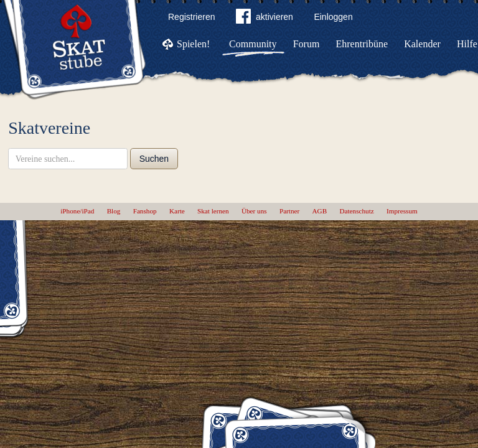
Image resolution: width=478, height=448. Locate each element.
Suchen (154, 159)
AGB (320, 211)
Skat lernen (213, 211)
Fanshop (145, 211)
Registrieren (191, 17)
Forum (307, 44)
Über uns (254, 211)
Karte (177, 211)
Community (253, 44)
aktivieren (265, 19)
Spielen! (193, 44)
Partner (289, 211)
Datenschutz (356, 211)
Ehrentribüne (362, 44)
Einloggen (333, 17)
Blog (114, 211)
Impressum (402, 211)
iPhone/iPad (77, 211)
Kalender (422, 44)
